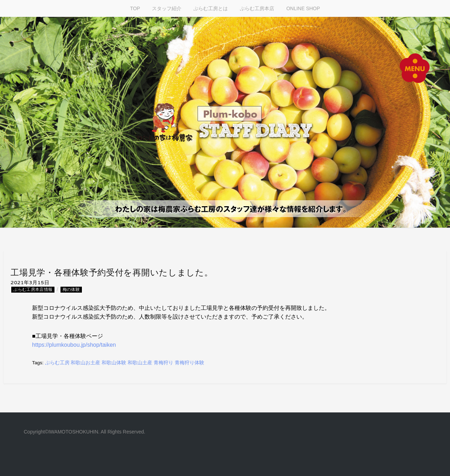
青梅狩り (163, 363)
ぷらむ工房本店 (257, 8)
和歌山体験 (114, 363)
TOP (135, 8)
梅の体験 (71, 290)
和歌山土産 (140, 363)
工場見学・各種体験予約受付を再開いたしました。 (112, 272)
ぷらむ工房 (57, 363)
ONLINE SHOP (303, 8)
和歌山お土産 (85, 363)
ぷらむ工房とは (211, 8)
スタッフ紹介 (167, 8)
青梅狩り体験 (189, 363)
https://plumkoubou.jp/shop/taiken (74, 345)
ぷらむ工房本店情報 (33, 290)
